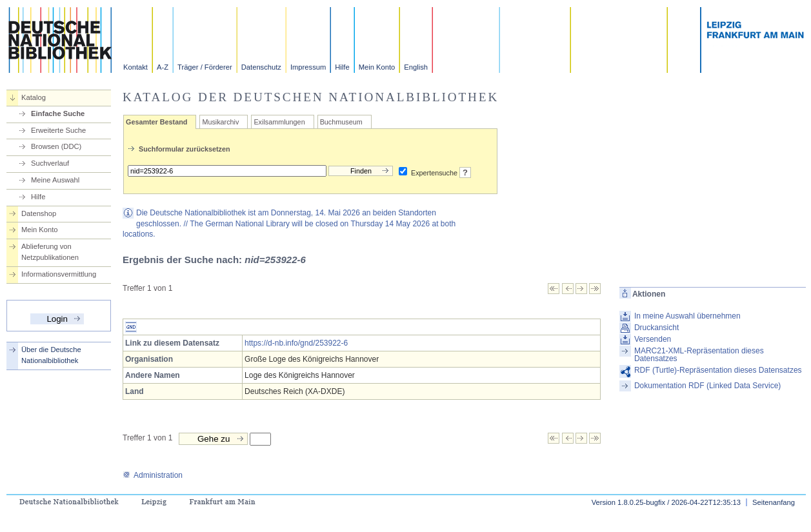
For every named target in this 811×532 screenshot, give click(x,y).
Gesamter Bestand (156, 122)
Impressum (308, 67)
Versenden (653, 339)
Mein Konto (377, 67)
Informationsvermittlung (59, 274)
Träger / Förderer (205, 67)
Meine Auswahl (55, 180)
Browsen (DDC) (56, 146)
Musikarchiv (220, 122)
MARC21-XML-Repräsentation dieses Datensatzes (699, 355)
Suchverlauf (50, 163)
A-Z (163, 67)
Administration (153, 475)
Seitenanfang (774, 502)
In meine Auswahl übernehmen (687, 316)
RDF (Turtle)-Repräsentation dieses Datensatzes (718, 370)
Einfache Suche (58, 113)
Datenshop (39, 213)
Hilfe (342, 67)
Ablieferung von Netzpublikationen (50, 252)
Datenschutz (261, 67)
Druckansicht (656, 328)
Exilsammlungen (279, 122)
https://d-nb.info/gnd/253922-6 (296, 343)
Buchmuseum (341, 122)
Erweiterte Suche (58, 130)
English (416, 67)
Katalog (34, 97)
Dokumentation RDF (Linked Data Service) (707, 386)
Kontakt (135, 67)
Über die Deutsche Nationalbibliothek (51, 355)
